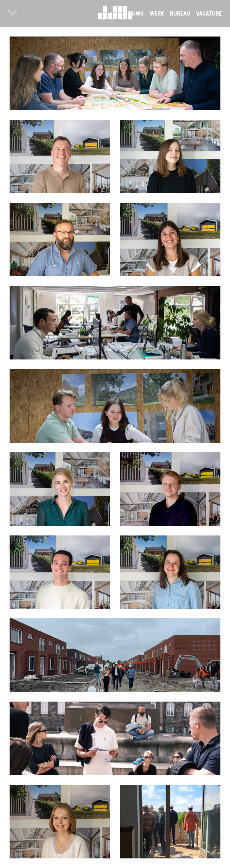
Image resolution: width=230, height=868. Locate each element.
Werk (157, 14)
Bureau (180, 14)
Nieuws (134, 14)
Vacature (209, 14)
